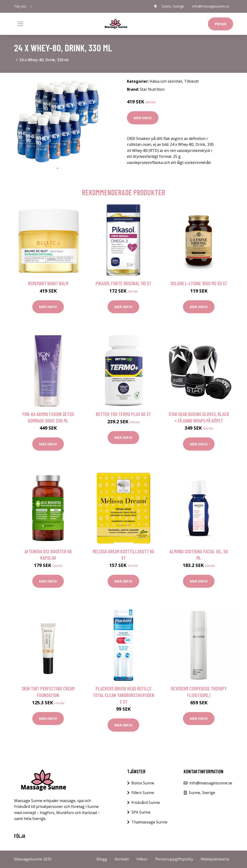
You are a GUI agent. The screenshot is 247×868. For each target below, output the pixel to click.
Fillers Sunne (143, 793)
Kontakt (122, 859)
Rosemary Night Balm (48, 283)
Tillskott (191, 81)
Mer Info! (143, 118)
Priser (221, 24)
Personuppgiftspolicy (174, 859)
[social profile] (31, 6)
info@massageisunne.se (211, 6)
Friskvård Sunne (146, 803)
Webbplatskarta (215, 859)
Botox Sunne (143, 783)
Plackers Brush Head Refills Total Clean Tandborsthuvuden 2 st (123, 695)
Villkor (142, 859)
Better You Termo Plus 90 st (123, 414)
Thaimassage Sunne (149, 822)
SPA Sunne (141, 812)
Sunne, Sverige (173, 6)
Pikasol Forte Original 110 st (123, 283)
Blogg (102, 859)
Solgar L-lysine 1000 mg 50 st (199, 283)
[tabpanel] (58, 120)
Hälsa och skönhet (166, 81)
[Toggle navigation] (20, 24)
